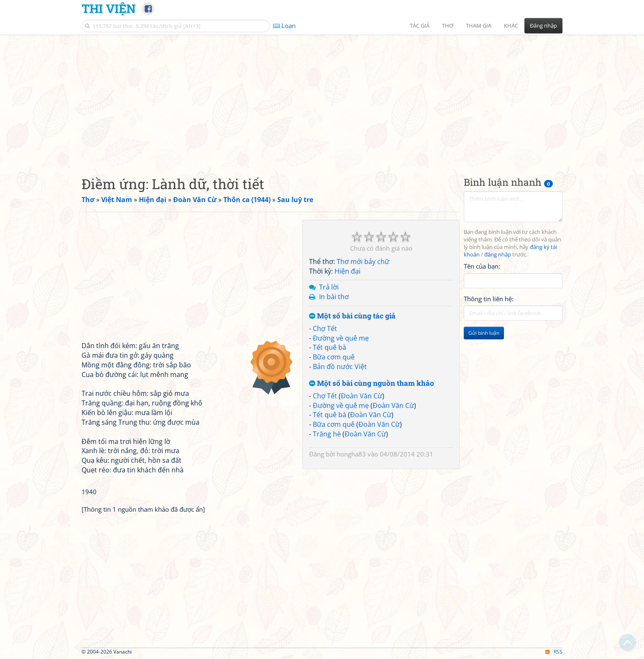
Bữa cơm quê (334, 357)
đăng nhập (498, 255)
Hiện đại (348, 271)
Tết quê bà (330, 347)
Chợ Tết (325, 328)
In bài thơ (334, 297)
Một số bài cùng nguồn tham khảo (372, 383)
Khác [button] (511, 26)
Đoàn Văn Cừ (362, 396)
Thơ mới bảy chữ (363, 262)
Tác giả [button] (420, 26)
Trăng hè (327, 434)
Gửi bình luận (484, 333)
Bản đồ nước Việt (340, 367)
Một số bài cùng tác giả (352, 316)
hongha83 (351, 454)
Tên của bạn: (482, 266)
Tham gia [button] (479, 26)
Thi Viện (109, 8)
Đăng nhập (543, 26)
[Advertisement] (322, 98)
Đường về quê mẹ (341, 338)
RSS (554, 652)
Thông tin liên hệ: (489, 299)
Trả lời (329, 287)
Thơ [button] (448, 26)
